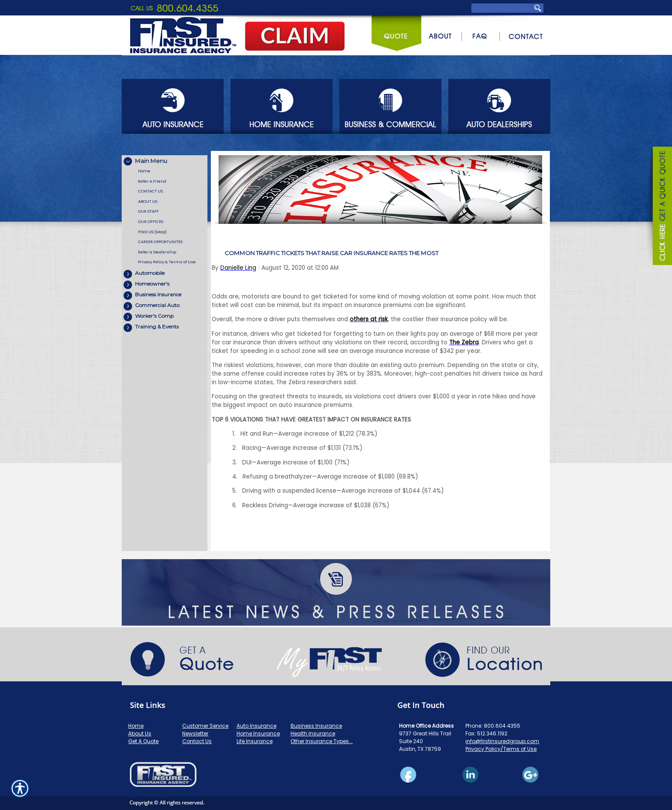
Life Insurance (255, 741)
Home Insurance (258, 733)
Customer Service (205, 726)
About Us (140, 733)
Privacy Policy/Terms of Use (501, 749)
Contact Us (197, 741)
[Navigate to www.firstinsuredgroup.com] (659, 207)
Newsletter (195, 733)
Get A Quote (143, 741)
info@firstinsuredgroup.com (502, 741)
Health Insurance (313, 733)
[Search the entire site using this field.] (502, 8)
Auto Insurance (256, 726)
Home (136, 726)
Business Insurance (316, 726)
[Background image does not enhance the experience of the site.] (165, 161)
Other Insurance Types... (322, 741)
